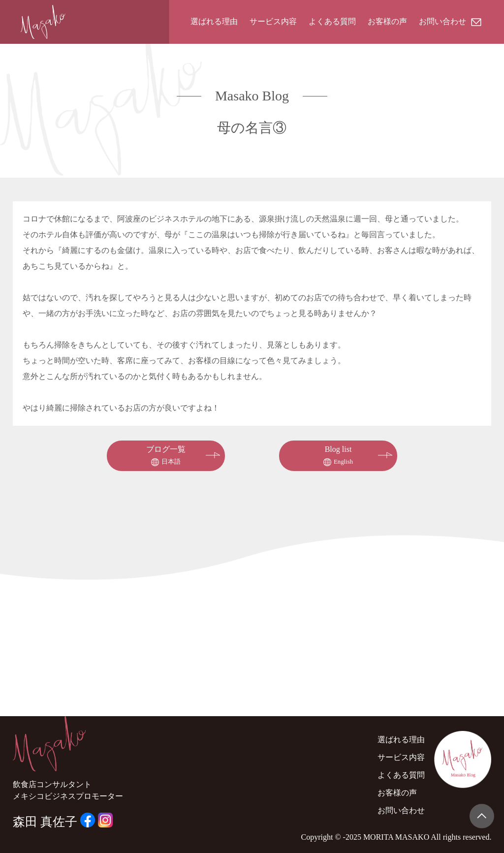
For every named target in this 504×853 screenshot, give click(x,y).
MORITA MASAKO (396, 837)
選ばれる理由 (214, 21)
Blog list (338, 456)
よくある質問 (332, 21)
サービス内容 (273, 21)
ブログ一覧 (166, 456)
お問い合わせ (450, 21)
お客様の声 (387, 21)
